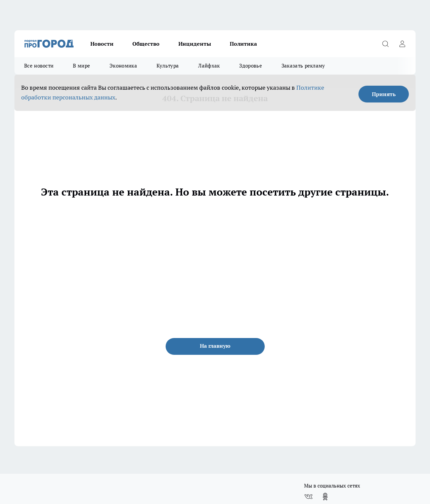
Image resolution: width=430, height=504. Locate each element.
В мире (81, 66)
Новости (102, 44)
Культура (168, 66)
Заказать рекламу (303, 66)
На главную (215, 346)
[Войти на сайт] (402, 44)
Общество (146, 44)
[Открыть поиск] (385, 44)
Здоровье (250, 66)
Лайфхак (209, 66)
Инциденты (195, 44)
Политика (243, 44)
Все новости (39, 66)
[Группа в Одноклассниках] (325, 497)
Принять (384, 94)
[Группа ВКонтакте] (308, 497)
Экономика (123, 66)
